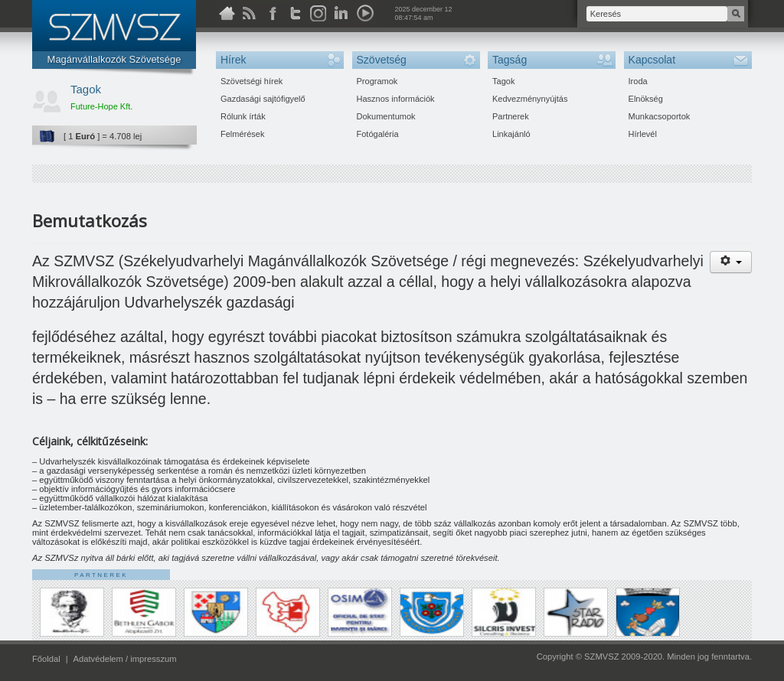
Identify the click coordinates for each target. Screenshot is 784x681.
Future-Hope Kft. (101, 106)
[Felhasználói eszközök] (731, 262)
